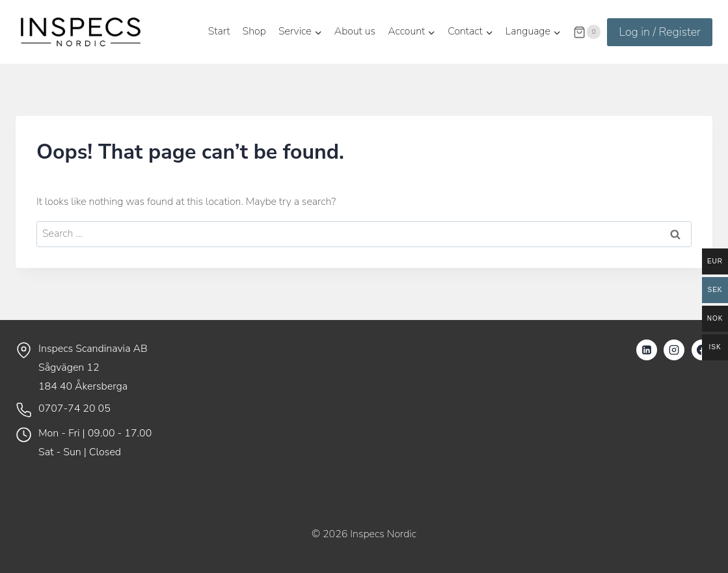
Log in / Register (660, 32)
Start (219, 31)
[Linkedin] (647, 350)
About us (355, 31)
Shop (254, 31)
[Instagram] (674, 350)
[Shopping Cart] (587, 32)
